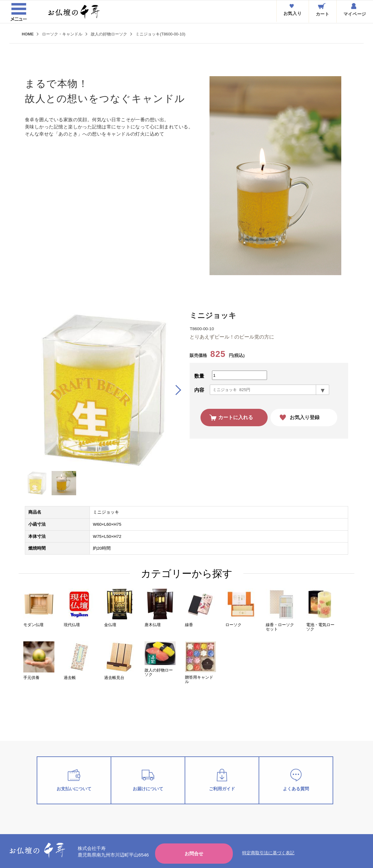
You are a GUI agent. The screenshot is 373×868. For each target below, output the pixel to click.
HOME (28, 34)
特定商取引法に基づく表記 (268, 853)
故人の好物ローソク (109, 34)
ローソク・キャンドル (62, 34)
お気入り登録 (305, 417)
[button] (176, 390)
